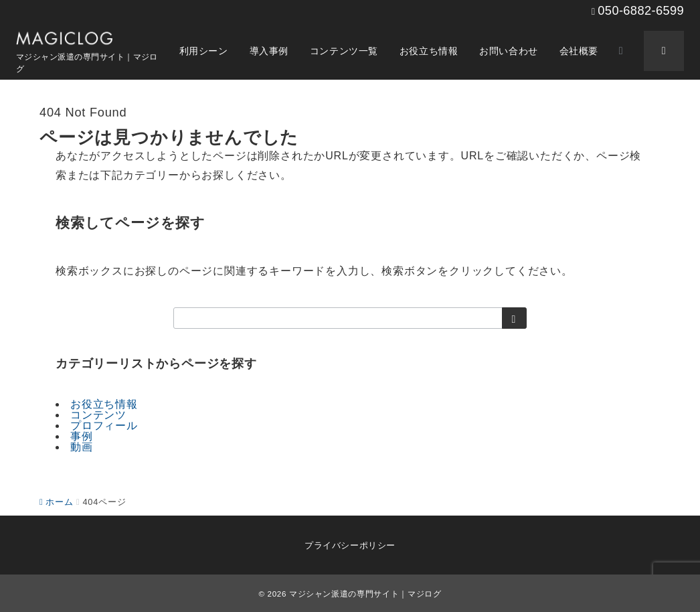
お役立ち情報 (104, 404)
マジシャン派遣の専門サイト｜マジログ (365, 594)
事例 (82, 436)
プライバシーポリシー (350, 545)
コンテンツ (98, 415)
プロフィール (104, 426)
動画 (82, 447)
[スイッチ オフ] (621, 51)
